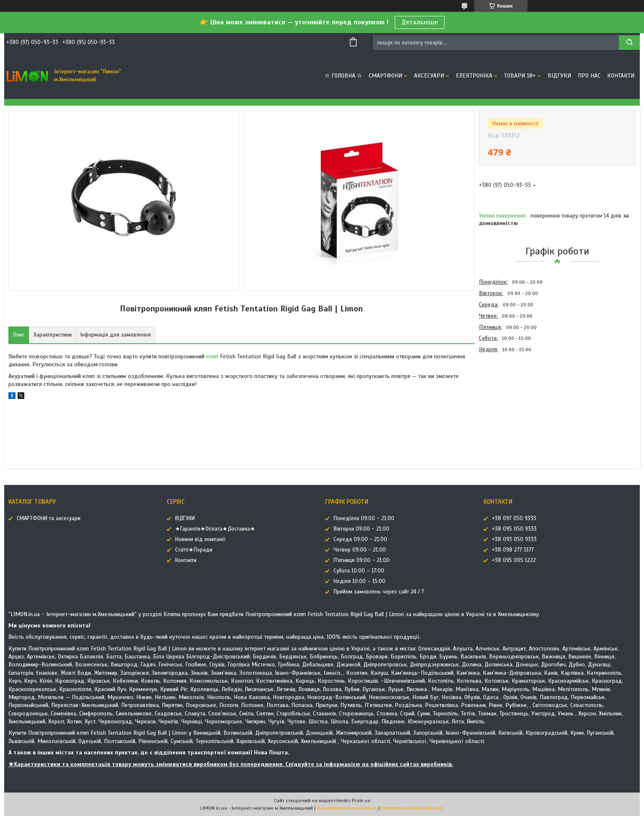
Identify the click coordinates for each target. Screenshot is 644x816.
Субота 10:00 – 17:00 (359, 571)
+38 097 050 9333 (514, 518)
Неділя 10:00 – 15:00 (360, 581)
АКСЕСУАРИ (429, 76)
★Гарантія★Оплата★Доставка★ (215, 529)
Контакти (621, 76)
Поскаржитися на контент (347, 808)
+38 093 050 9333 (514, 539)
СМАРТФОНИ (385, 76)
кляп (212, 356)
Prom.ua (361, 800)
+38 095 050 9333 (514, 529)
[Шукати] (629, 43)
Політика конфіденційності (412, 808)
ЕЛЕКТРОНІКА (474, 76)
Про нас (589, 76)
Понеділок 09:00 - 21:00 (364, 518)
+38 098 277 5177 (513, 550)
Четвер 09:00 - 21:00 (360, 550)
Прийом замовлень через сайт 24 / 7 (379, 592)
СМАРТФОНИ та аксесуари (49, 518)
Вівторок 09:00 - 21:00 (361, 529)
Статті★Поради (194, 550)
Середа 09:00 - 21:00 (360, 539)
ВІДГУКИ (559, 76)
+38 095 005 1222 (514, 560)
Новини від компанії (200, 539)
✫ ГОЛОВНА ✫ (343, 76)
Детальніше (420, 22)
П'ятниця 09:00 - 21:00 (362, 560)
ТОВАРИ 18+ (520, 76)
